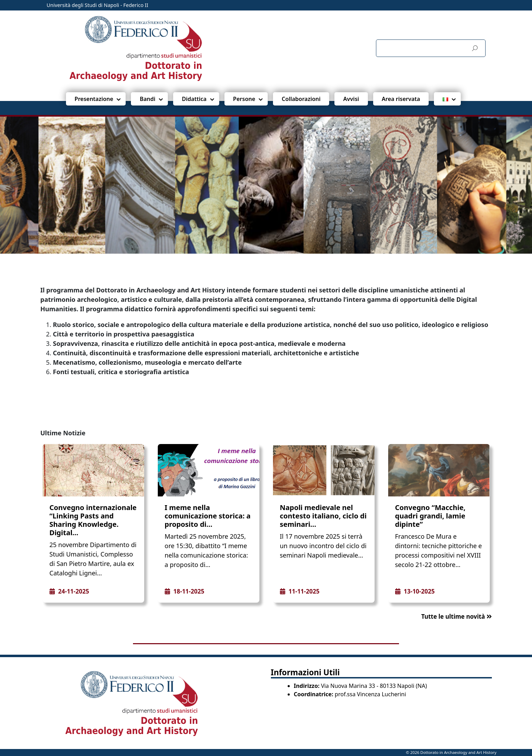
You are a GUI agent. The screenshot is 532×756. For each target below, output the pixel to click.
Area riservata (401, 99)
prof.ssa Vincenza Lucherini (370, 694)
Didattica (194, 99)
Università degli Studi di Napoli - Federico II (98, 5)
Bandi (147, 99)
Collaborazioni (301, 99)
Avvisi (351, 99)
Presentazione (94, 99)
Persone (244, 99)
